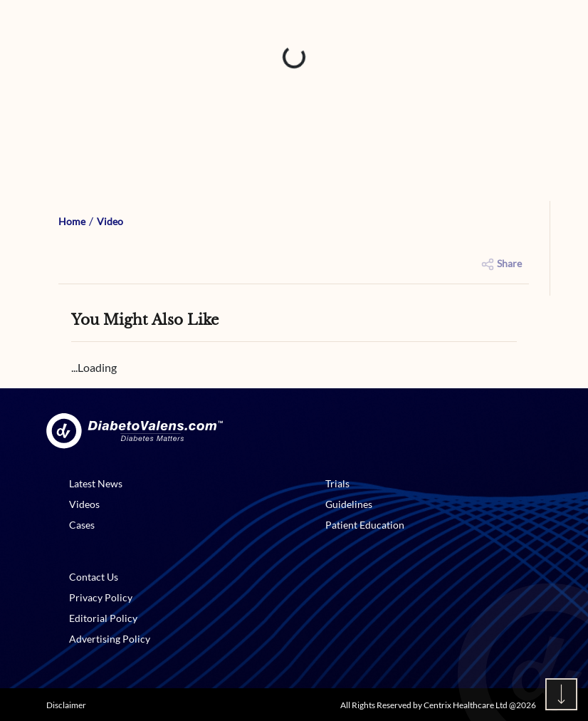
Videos (84, 504)
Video (110, 221)
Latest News (96, 483)
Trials (337, 483)
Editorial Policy (103, 618)
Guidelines (349, 504)
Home (72, 221)
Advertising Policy (110, 639)
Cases (82, 525)
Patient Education (365, 525)
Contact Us (94, 577)
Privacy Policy (101, 597)
